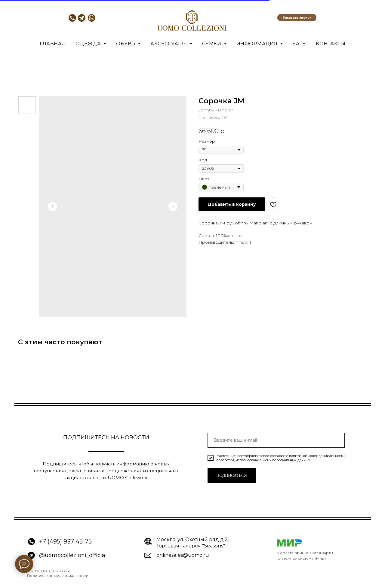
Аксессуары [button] (169, 44)
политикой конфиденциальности (317, 456)
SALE (299, 44)
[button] (297, 18)
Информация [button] (258, 44)
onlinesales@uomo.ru (183, 555)
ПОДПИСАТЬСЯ (232, 475)
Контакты (331, 44)
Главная (52, 44)
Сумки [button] (212, 44)
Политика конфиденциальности (58, 576)
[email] (276, 440)
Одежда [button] (89, 44)
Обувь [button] (126, 44)
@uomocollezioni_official (73, 555)
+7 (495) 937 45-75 (65, 541)
